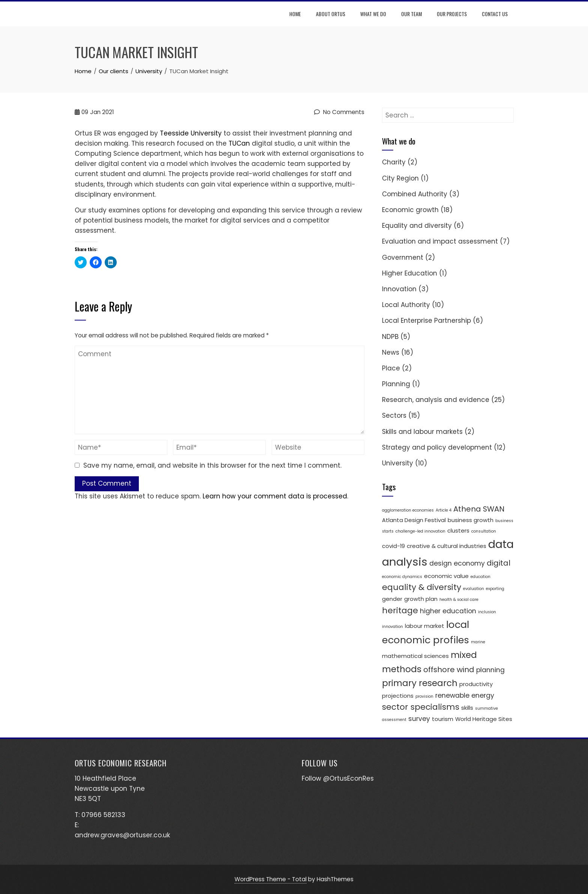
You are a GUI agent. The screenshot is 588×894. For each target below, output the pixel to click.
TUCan (239, 143)
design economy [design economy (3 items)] (457, 563)
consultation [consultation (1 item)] (484, 531)
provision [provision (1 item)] (424, 696)
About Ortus (331, 14)
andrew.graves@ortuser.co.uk (122, 835)
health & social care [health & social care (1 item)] (459, 600)
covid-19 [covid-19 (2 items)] (393, 546)
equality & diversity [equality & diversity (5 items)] (422, 587)
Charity (394, 162)
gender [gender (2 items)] (392, 599)
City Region (400, 178)
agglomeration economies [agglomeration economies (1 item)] (408, 510)
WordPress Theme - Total (271, 879)
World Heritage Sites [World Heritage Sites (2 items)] (484, 719)
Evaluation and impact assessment (440, 241)
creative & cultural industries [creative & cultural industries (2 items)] (447, 546)
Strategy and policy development (437, 447)
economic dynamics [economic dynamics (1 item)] (402, 577)
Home (296, 14)
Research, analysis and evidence (436, 400)
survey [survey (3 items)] (419, 719)
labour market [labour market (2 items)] (425, 626)
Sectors (394, 415)
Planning (396, 384)
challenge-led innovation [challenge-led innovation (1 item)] (420, 531)
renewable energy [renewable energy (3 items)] (465, 695)
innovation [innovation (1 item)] (393, 627)
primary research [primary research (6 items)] (420, 683)
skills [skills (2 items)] (467, 708)
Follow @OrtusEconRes (338, 778)
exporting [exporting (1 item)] (495, 589)
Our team (412, 14)
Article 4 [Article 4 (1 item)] (444, 510)
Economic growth (410, 210)
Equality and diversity (417, 226)
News (391, 352)
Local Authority (406, 305)
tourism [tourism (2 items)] (443, 719)
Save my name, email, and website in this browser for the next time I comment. (212, 465)
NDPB (390, 337)
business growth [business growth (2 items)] (471, 520)
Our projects (452, 14)
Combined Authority (415, 194)
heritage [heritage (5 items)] (400, 610)
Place (391, 368)
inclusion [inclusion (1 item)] (487, 612)
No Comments (339, 112)
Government (403, 257)
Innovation (399, 289)
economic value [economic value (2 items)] (446, 576)
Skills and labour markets (422, 432)
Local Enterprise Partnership (426, 321)
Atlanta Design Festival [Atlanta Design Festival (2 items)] (414, 520)
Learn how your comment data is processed (275, 496)
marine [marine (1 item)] (478, 642)
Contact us (495, 14)
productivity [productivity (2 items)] (476, 684)
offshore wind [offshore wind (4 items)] (449, 670)
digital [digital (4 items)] (499, 563)
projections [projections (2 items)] (398, 696)
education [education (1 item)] (480, 577)
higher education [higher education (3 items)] (448, 611)
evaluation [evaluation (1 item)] (474, 589)
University (398, 463)
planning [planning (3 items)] (490, 670)
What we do (374, 14)
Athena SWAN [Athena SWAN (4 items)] (479, 509)
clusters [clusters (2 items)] (458, 531)
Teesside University (191, 133)
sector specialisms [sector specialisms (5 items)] (421, 707)
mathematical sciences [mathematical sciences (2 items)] (415, 656)
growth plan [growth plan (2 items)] (421, 599)
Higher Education (410, 273)
